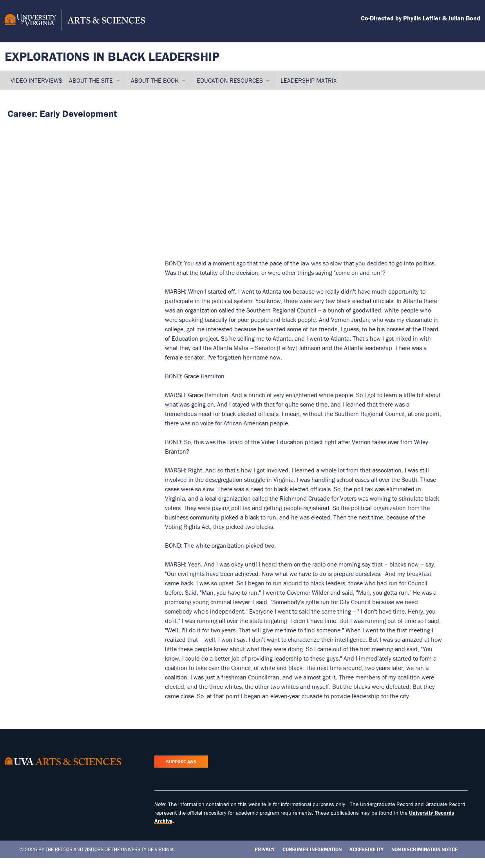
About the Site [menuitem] (94, 83)
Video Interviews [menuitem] (36, 80)
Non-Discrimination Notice (424, 849)
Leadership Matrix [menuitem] (309, 80)
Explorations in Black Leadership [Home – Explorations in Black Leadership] (112, 56)
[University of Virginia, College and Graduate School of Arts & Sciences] (75, 21)
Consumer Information (312, 849)
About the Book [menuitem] (158, 83)
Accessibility (366, 849)
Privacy (265, 849)
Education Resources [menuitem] (233, 83)
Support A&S (181, 762)
